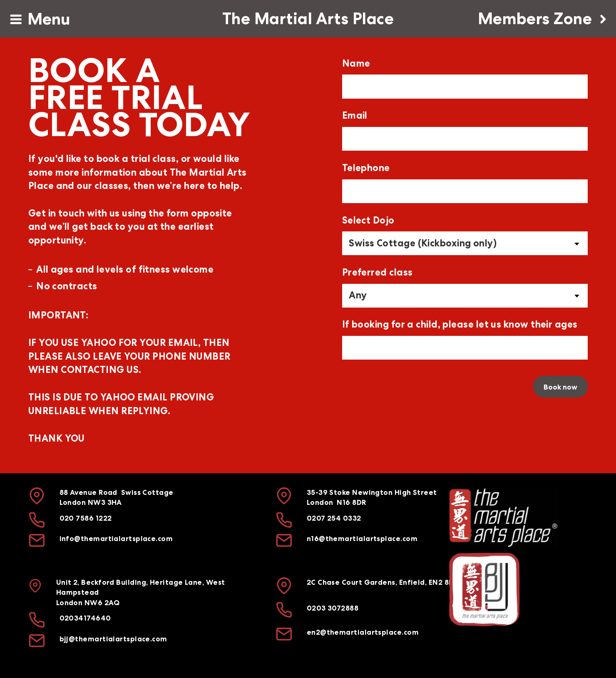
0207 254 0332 (334, 518)
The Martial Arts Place (308, 19)
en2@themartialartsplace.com (363, 632)
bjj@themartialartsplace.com (113, 639)
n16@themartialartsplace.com (362, 539)
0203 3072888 (333, 608)
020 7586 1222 (86, 518)
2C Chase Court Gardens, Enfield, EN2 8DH (383, 582)
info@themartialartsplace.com (116, 539)
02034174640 (85, 618)
